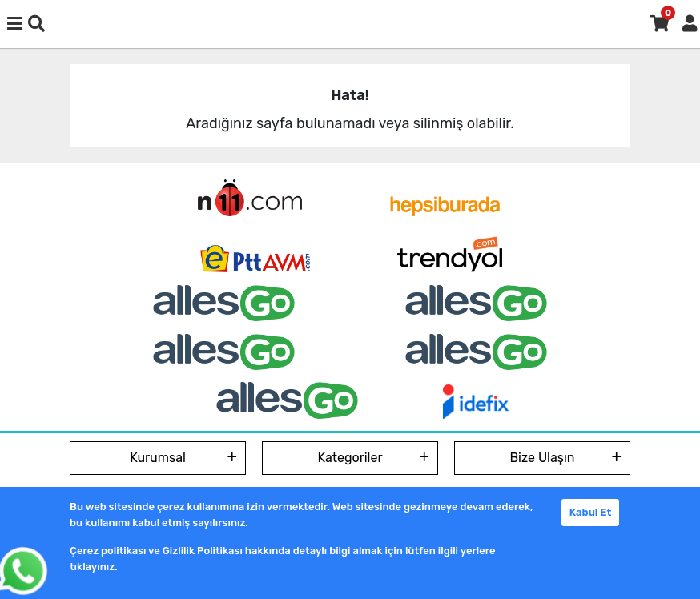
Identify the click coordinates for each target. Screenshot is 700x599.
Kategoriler (350, 458)
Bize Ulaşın (542, 458)
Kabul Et (591, 512)
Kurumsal (158, 458)
